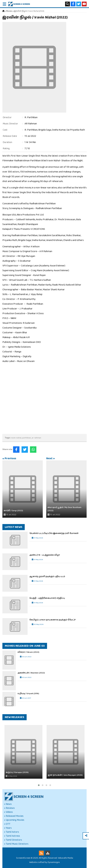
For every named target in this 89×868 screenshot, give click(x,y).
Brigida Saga (45, 130)
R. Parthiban (31, 117)
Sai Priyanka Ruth (76, 130)
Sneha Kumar (59, 130)
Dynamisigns (54, 862)
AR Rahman (31, 124)
